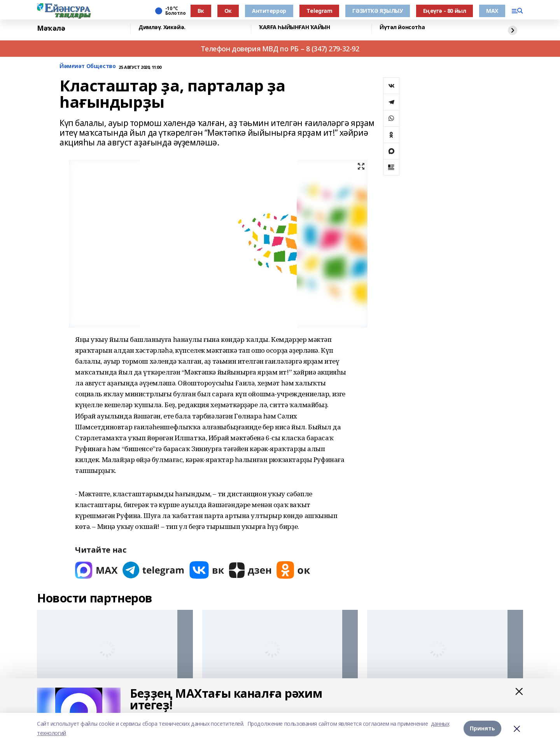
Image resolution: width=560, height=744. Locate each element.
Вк (201, 11)
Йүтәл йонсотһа (402, 27)
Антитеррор (269, 11)
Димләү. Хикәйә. (162, 27)
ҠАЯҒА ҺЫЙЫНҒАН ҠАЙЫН (295, 27)
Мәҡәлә (51, 28)
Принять (482, 728)
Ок (228, 11)
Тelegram (319, 11)
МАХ (492, 11)
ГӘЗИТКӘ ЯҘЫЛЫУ (377, 11)
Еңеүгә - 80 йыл (445, 11)
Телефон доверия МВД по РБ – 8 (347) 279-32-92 (280, 49)
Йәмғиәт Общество (87, 66)
